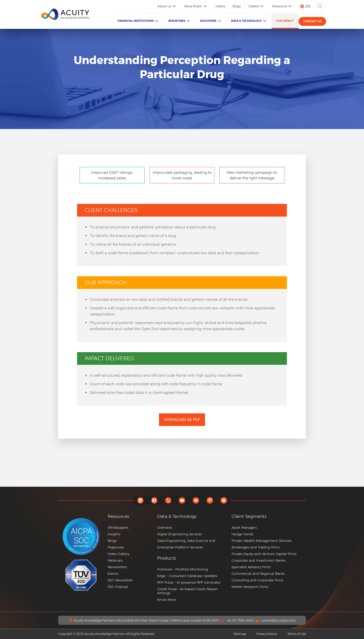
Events (113, 573)
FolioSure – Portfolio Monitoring (183, 569)
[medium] (196, 500)
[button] (192, 558)
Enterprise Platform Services (180, 547)
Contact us (312, 21)
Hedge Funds (242, 534)
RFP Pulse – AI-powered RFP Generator (189, 582)
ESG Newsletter (120, 580)
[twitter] (168, 500)
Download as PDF (182, 420)
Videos (220, 6)
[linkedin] (140, 500)
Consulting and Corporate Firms (257, 580)
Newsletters (117, 567)
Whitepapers (118, 527)
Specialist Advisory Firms (251, 567)
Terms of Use (297, 634)
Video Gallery (118, 554)
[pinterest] (210, 500)
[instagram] (224, 500)
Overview (165, 527)
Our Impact (285, 21)
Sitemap (240, 634)
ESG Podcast (118, 587)
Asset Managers (244, 527)
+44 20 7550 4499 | (241, 620)
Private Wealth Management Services (262, 541)
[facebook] (154, 500)
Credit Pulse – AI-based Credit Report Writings (187, 591)
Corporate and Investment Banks (258, 560)
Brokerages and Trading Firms (256, 547)
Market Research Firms (250, 587)
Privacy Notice (267, 634)
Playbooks (116, 547)
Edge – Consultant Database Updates (187, 576)
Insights (114, 534)
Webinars (115, 560)
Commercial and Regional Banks (258, 573)
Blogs (237, 6)
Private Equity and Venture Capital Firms (264, 554)
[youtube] (182, 500)
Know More (167, 600)
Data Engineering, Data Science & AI (186, 541)
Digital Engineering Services (180, 534)
